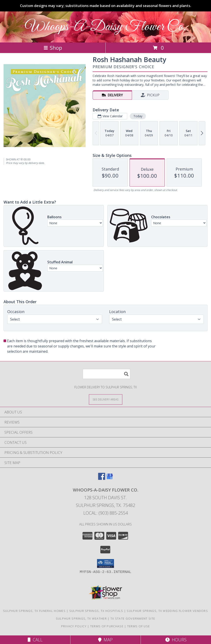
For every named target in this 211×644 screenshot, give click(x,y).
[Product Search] (106, 374)
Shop (53, 48)
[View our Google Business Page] (110, 478)
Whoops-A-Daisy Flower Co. (106, 27)
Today (138, 116)
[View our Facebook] (102, 478)
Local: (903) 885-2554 (106, 513)
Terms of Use (139, 626)
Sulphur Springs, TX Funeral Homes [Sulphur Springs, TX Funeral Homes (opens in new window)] (34, 611)
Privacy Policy (74, 626)
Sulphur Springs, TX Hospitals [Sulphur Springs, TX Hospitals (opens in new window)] (96, 611)
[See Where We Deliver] (106, 399)
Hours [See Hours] (176, 640)
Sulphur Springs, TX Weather (81, 618)
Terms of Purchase (107, 626)
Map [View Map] (105, 640)
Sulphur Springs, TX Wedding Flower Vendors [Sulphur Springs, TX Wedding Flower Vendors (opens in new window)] (167, 611)
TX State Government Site (133, 618)
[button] (105, 563)
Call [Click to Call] (35, 640)
